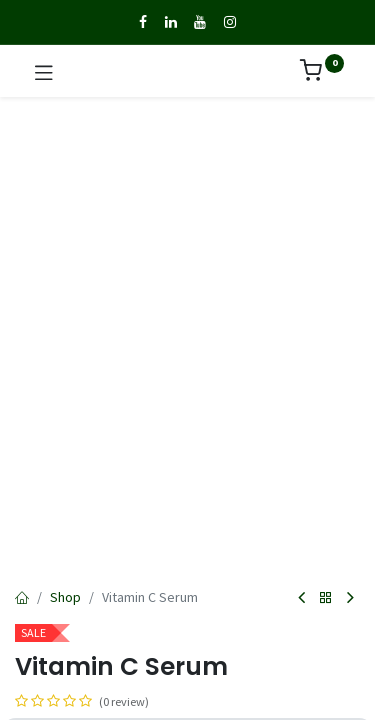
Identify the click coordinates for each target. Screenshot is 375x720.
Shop (65, 597)
